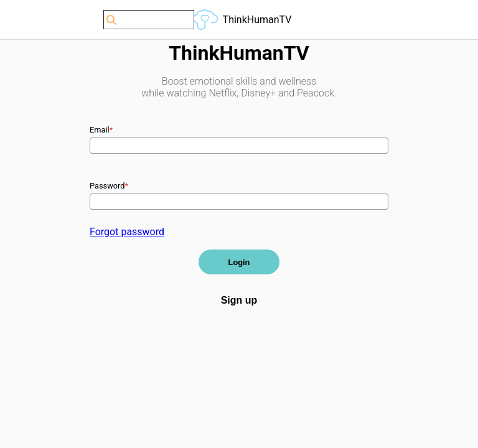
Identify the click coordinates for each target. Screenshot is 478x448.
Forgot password (127, 232)
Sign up (239, 300)
